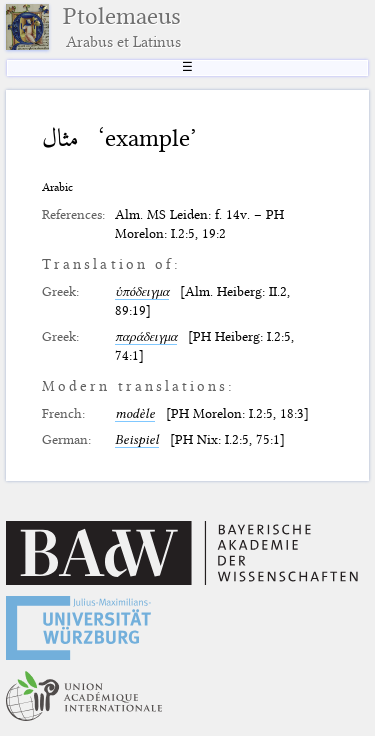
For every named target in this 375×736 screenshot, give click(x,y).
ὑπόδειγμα (142, 291)
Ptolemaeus (122, 27)
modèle (135, 413)
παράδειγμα (146, 336)
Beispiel (137, 439)
